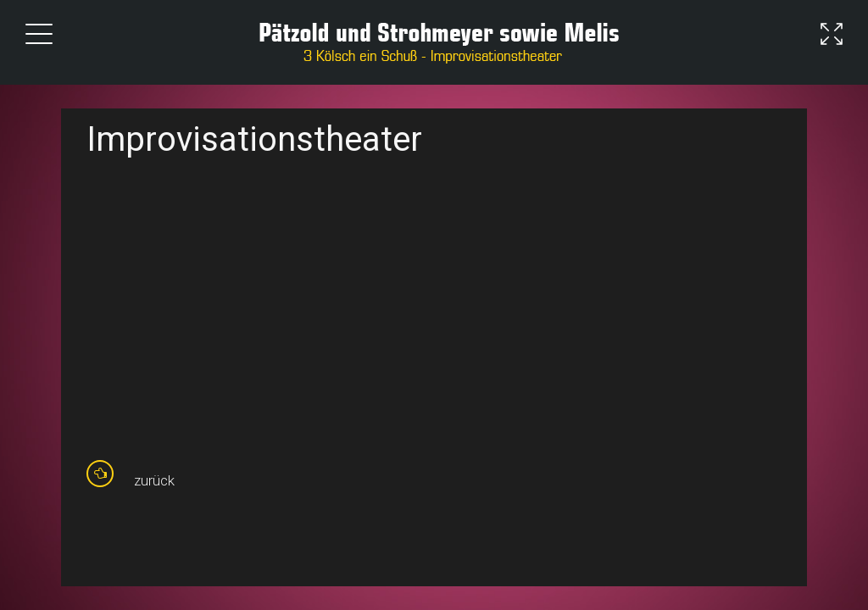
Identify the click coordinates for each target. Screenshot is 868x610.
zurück (154, 480)
